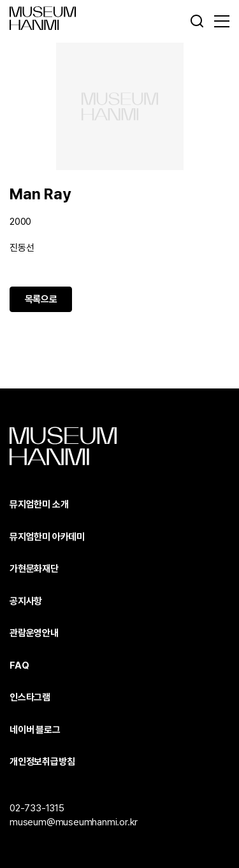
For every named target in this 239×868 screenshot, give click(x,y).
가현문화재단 (34, 569)
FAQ (19, 665)
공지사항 (26, 601)
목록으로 (41, 299)
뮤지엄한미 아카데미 (47, 537)
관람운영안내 (34, 633)
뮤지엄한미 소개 (39, 504)
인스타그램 (30, 697)
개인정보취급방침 (42, 762)
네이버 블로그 (35, 730)
